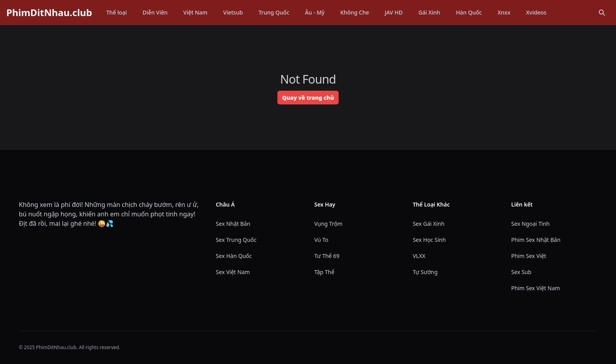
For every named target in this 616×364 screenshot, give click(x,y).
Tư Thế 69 (327, 256)
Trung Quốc (274, 12)
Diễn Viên (155, 12)
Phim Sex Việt (529, 256)
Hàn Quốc (469, 12)
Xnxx (504, 12)
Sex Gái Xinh (429, 224)
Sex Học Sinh (429, 240)
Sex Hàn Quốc (234, 256)
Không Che (355, 12)
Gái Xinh (429, 12)
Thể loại (116, 12)
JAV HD (394, 12)
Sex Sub (521, 272)
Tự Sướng (425, 272)
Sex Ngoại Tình (530, 224)
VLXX (419, 256)
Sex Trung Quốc (236, 240)
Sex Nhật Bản (233, 224)
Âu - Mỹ (315, 12)
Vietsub (233, 12)
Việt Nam (196, 12)
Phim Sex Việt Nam (535, 288)
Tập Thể (324, 272)
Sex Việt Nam (233, 272)
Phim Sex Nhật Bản (536, 240)
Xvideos (536, 12)
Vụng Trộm (328, 224)
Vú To (321, 240)
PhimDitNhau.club (49, 13)
